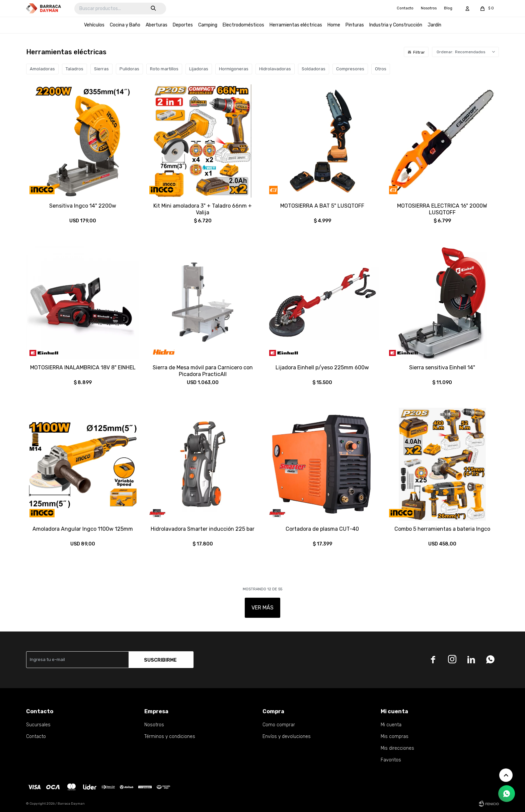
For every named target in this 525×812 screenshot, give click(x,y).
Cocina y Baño (125, 25)
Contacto (405, 8)
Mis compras (395, 736)
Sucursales (38, 725)
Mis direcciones (397, 748)
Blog (448, 8)
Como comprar (279, 725)
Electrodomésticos (243, 25)
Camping (208, 25)
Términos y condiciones (170, 736)
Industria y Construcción (396, 25)
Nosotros (429, 8)
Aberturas (157, 25)
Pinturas (355, 25)
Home (334, 25)
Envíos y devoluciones (287, 736)
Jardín (434, 25)
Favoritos (391, 760)
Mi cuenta (391, 725)
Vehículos (94, 25)
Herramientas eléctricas (296, 25)
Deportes (183, 25)
